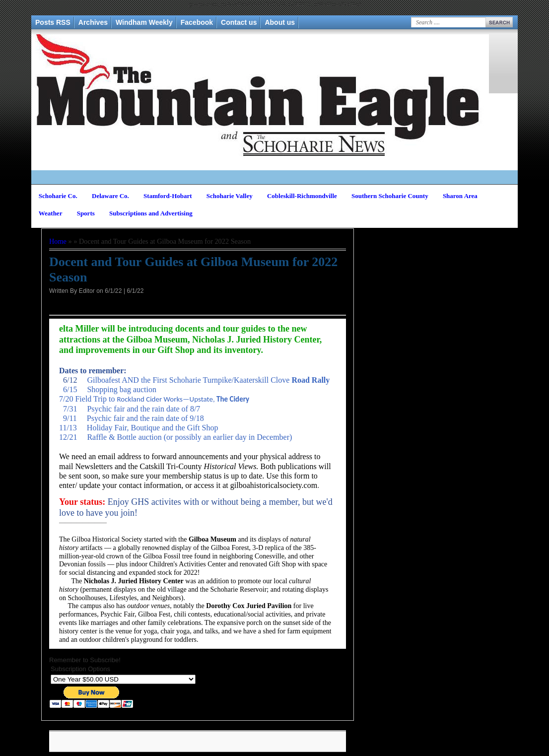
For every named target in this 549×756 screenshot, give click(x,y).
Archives (93, 22)
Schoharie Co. (58, 196)
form (302, 476)
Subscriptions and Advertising (151, 213)
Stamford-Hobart (168, 196)
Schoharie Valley (230, 196)
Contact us (239, 22)
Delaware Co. (110, 196)
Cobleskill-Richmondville (302, 196)
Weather (51, 213)
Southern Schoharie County (390, 196)
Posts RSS (53, 22)
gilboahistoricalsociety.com (274, 485)
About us (280, 22)
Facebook (197, 22)
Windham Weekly (144, 22)
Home (58, 241)
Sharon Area (460, 196)
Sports (86, 213)
